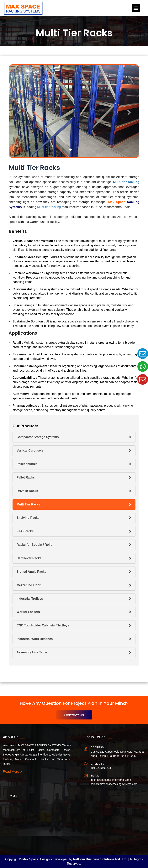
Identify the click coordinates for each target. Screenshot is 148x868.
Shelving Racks (28, 518)
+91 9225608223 (101, 768)
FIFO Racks (25, 531)
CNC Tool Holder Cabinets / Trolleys (43, 625)
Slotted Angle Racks (31, 572)
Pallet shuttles (27, 464)
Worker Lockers (28, 612)
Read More (11, 772)
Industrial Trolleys (30, 599)
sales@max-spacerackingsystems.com (114, 784)
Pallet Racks (26, 477)
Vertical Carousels (30, 450)
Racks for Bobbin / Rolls (34, 545)
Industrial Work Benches (35, 639)
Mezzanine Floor (29, 585)
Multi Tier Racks (28, 504)
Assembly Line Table (32, 652)
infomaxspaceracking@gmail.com (111, 780)
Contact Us (74, 715)
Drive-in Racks (27, 491)
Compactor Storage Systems (38, 437)
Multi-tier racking (126, 182)
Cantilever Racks (29, 558)
